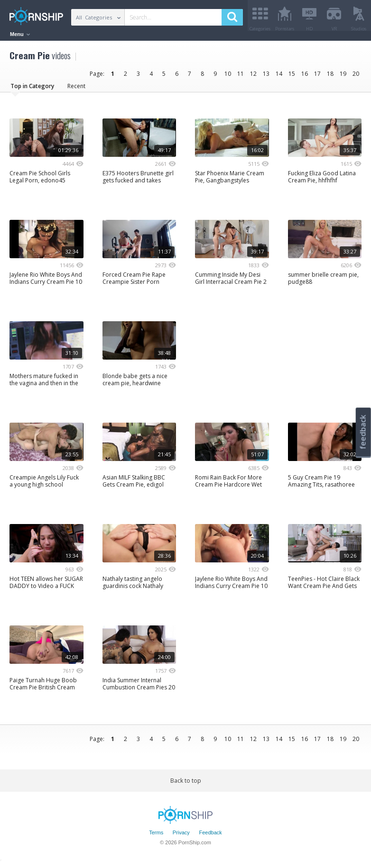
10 (228, 77)
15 (292, 77)
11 (241, 77)
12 (253, 77)
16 (305, 77)
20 (356, 77)
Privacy (181, 836)
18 (330, 77)
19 (343, 77)
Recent (76, 89)
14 (279, 77)
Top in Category (32, 89)
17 (317, 77)
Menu (20, 34)
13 (266, 77)
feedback (363, 432)
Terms (156, 836)
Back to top (186, 784)
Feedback (210, 836)
